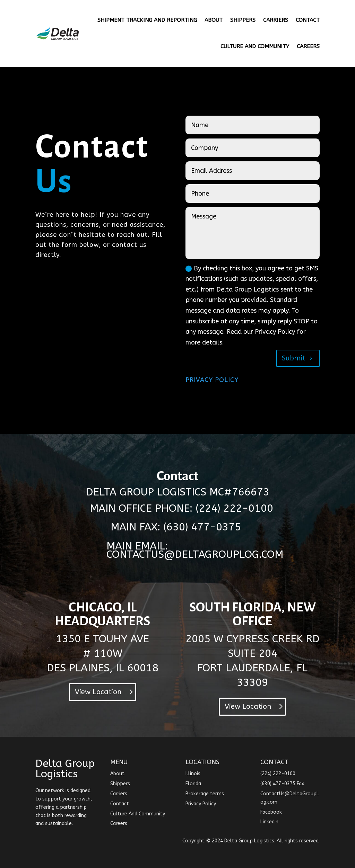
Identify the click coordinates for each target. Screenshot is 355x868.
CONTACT (308, 20)
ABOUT (214, 20)
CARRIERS (276, 20)
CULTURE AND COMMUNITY (255, 46)
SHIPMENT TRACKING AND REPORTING (147, 20)
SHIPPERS (243, 20)
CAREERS (308, 46)
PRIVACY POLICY (212, 380)
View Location (98, 692)
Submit (293, 358)
